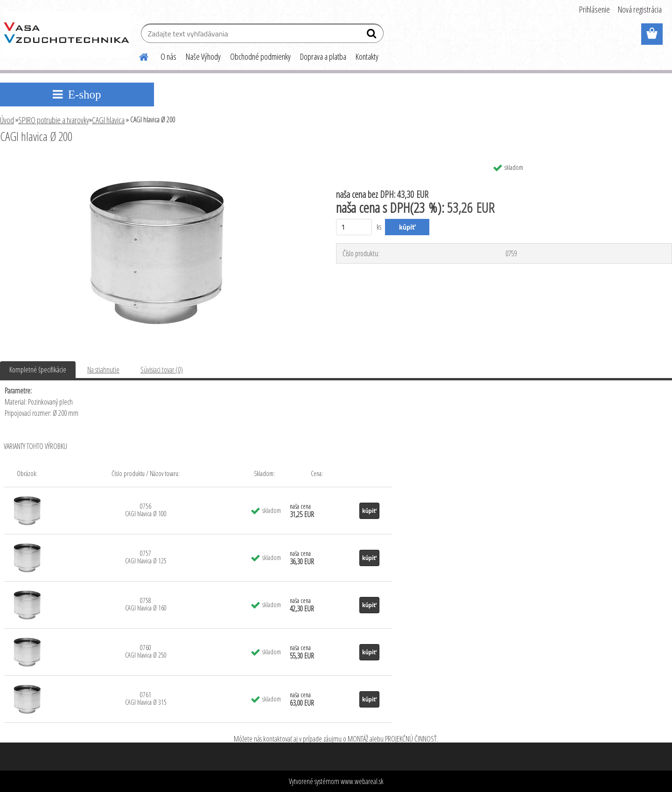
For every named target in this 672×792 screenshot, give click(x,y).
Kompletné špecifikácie (38, 370)
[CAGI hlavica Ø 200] (156, 162)
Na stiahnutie (103, 370)
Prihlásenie (595, 9)
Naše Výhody (203, 56)
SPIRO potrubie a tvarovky (54, 120)
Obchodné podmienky (260, 56)
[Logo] (66, 35)
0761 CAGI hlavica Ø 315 (146, 698)
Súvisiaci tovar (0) (162, 370)
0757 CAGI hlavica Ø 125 (146, 557)
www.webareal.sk (362, 781)
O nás (168, 56)
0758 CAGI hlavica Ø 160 (146, 604)
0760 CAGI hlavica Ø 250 (146, 651)
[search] (373, 35)
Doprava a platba (323, 56)
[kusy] (354, 227)
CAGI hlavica (108, 120)
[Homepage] (138, 56)
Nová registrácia (640, 9)
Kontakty (367, 56)
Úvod (7, 120)
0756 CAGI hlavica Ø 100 (146, 510)
